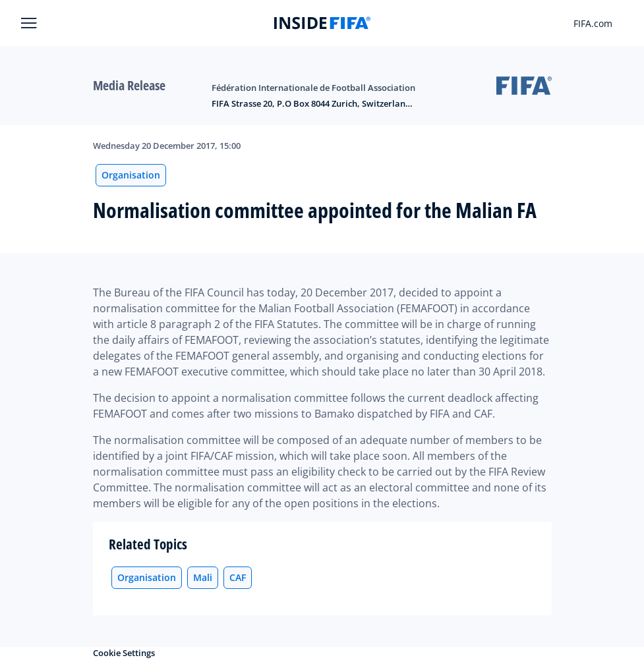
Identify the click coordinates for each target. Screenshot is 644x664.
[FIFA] (322, 23)
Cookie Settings (124, 653)
